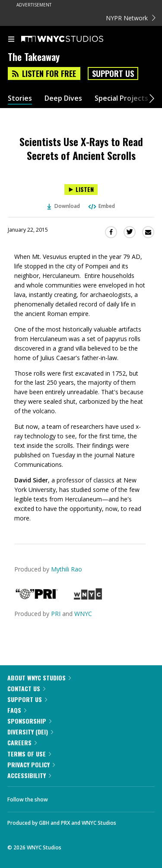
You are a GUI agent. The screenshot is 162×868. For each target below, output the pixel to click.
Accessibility (29, 775)
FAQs (17, 710)
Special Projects (121, 98)
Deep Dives (63, 98)
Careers (22, 742)
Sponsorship (29, 721)
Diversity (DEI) (30, 732)
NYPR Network (131, 18)
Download (64, 206)
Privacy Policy (31, 764)
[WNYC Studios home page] (73, 39)
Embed (101, 206)
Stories (20, 98)
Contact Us (26, 688)
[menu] (11, 40)
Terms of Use (29, 754)
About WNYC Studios (39, 678)
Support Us (113, 73)
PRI (56, 614)
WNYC (83, 614)
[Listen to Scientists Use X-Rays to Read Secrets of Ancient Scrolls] (81, 190)
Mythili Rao (67, 569)
